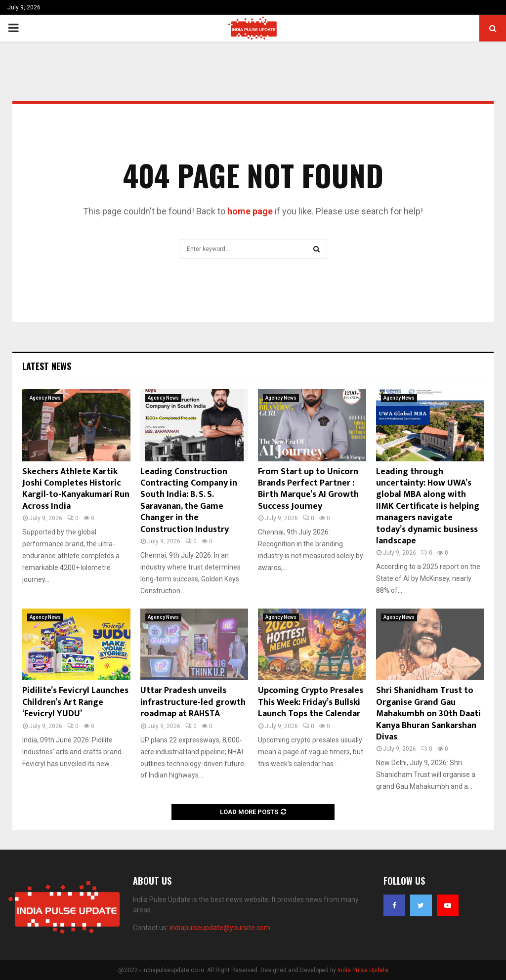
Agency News (45, 398)
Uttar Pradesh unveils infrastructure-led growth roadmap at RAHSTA (193, 702)
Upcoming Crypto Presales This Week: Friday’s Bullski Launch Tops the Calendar (311, 702)
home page (250, 211)
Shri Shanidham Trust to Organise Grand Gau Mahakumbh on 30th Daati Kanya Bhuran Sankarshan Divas (428, 714)
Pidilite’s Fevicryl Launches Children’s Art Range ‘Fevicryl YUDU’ (75, 702)
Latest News (47, 366)
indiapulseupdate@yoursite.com (220, 928)
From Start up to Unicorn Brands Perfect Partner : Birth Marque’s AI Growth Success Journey (308, 489)
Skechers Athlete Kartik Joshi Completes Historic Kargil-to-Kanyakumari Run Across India (76, 489)
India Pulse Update (363, 970)
